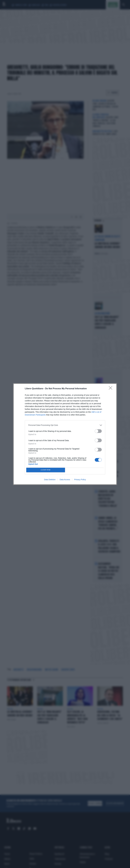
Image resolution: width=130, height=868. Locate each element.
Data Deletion (50, 480)
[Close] (111, 389)
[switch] (98, 431)
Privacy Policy (80, 480)
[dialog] (65, 434)
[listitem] (65, 425)
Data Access (65, 480)
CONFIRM (46, 470)
